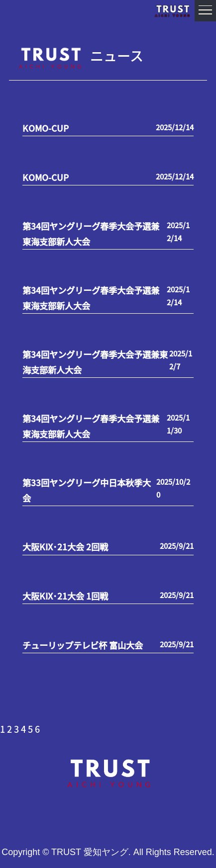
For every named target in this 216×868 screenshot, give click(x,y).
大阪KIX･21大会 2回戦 (65, 547)
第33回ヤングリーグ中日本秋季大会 (87, 490)
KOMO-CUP (46, 128)
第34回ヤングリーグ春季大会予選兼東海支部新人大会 (91, 233)
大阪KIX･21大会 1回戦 (65, 596)
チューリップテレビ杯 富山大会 (83, 645)
